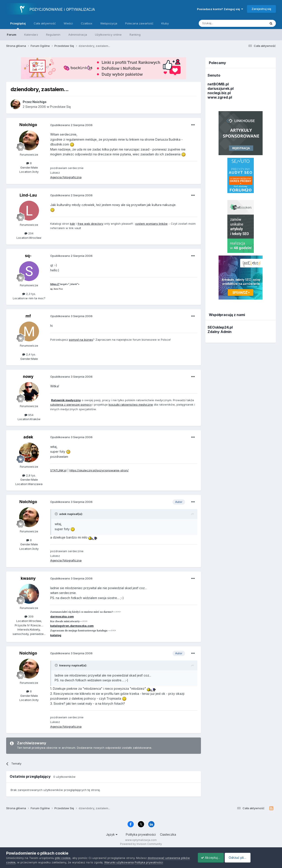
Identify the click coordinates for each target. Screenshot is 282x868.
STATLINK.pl (58, 470)
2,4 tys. (29, 354)
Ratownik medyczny (66, 400)
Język (112, 834)
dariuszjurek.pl (221, 88)
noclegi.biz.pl (219, 93)
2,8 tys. (29, 475)
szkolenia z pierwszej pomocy (71, 405)
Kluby (165, 23)
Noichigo (28, 125)
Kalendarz (31, 35)
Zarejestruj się (261, 9)
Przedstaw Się (60, 107)
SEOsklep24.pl (220, 327)
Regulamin (53, 35)
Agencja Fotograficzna (66, 177)
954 (29, 415)
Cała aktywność (45, 23)
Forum (12, 35)
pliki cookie (63, 858)
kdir (73, 224)
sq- (28, 256)
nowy (28, 376)
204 (29, 233)
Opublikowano (71, 125)
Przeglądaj (18, 25)
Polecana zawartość (139, 23)
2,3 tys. (29, 294)
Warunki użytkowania (129, 862)
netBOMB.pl (218, 84)
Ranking (135, 35)
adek (28, 437)
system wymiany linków (151, 224)
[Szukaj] (222, 23)
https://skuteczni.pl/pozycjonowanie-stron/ (99, 470)
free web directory (90, 224)
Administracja (78, 35)
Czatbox (87, 23)
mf (28, 316)
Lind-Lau (28, 195)
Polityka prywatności (141, 834)
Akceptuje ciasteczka (214, 858)
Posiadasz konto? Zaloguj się (220, 9)
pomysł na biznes (81, 340)
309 (29, 616)
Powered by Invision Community (141, 844)
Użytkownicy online (108, 35)
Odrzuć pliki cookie (257, 858)
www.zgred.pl (220, 97)
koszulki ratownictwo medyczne (131, 405)
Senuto (214, 75)
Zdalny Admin (220, 332)
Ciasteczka (168, 834)
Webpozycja (109, 23)
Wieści (68, 23)
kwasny (28, 578)
